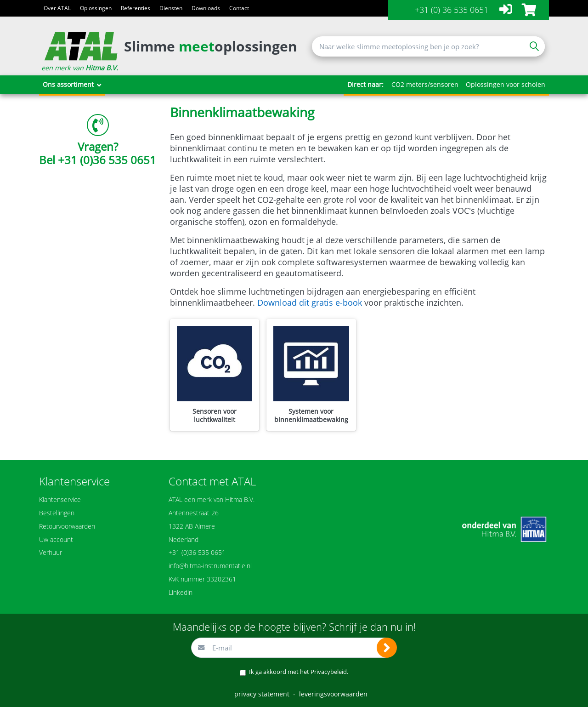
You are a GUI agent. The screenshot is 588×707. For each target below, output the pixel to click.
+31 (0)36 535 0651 (107, 160)
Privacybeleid (329, 672)
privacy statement (262, 694)
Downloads (206, 8)
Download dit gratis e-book (310, 302)
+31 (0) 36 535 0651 (452, 10)
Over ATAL (57, 8)
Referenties (136, 8)
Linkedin (181, 592)
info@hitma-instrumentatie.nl (210, 566)
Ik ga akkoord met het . (299, 672)
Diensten (171, 8)
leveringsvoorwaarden (333, 694)
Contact (239, 8)
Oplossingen (96, 8)
